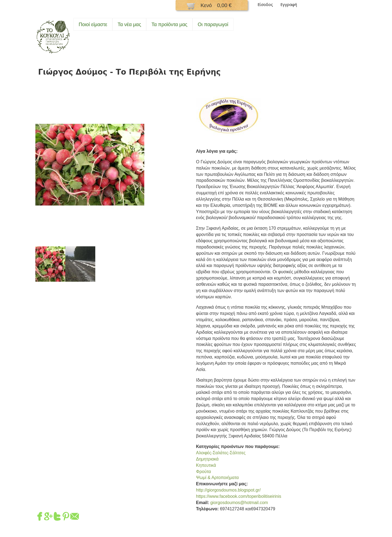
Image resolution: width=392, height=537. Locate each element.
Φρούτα (203, 472)
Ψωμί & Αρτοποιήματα (217, 478)
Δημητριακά (207, 459)
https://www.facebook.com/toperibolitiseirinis (239, 496)
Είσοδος (265, 4)
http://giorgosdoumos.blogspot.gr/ (228, 490)
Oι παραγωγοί (213, 24)
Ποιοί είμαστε (93, 24)
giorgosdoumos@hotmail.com (239, 503)
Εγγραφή (289, 4)
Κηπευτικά (206, 465)
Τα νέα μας (129, 24)
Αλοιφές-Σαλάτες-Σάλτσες (221, 453)
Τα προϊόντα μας (169, 24)
